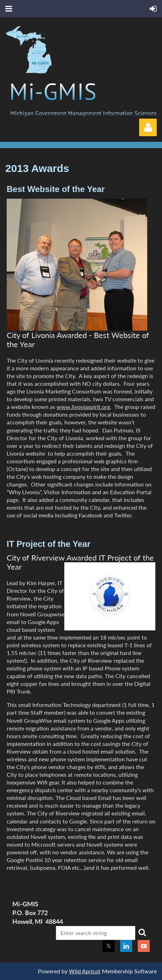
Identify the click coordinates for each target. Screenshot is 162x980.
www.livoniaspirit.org (83, 407)
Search (142, 932)
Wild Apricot (85, 971)
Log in (148, 127)
